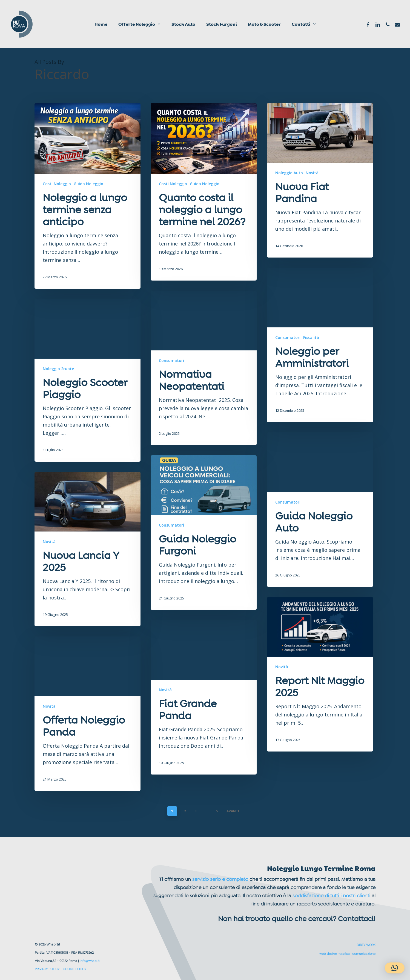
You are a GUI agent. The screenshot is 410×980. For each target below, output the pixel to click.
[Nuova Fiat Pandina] (320, 180)
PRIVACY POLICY (47, 969)
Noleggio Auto (289, 173)
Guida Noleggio (88, 184)
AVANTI (233, 811)
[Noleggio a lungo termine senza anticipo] (88, 196)
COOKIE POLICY (74, 969)
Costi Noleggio (57, 184)
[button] (395, 968)
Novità (312, 173)
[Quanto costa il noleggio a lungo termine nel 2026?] (204, 192)
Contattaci (356, 919)
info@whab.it (90, 961)
